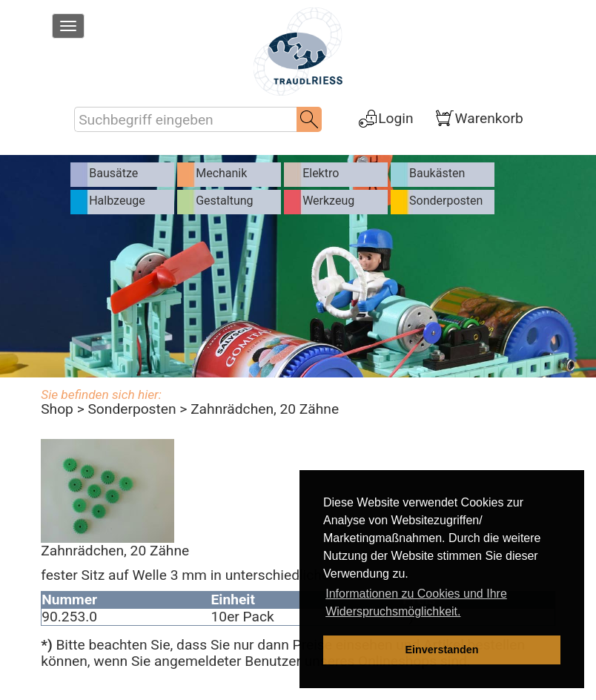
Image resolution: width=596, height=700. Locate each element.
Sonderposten (132, 409)
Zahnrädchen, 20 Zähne (265, 409)
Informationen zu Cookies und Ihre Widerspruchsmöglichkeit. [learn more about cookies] (416, 602)
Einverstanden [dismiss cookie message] (441, 650)
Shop (57, 409)
